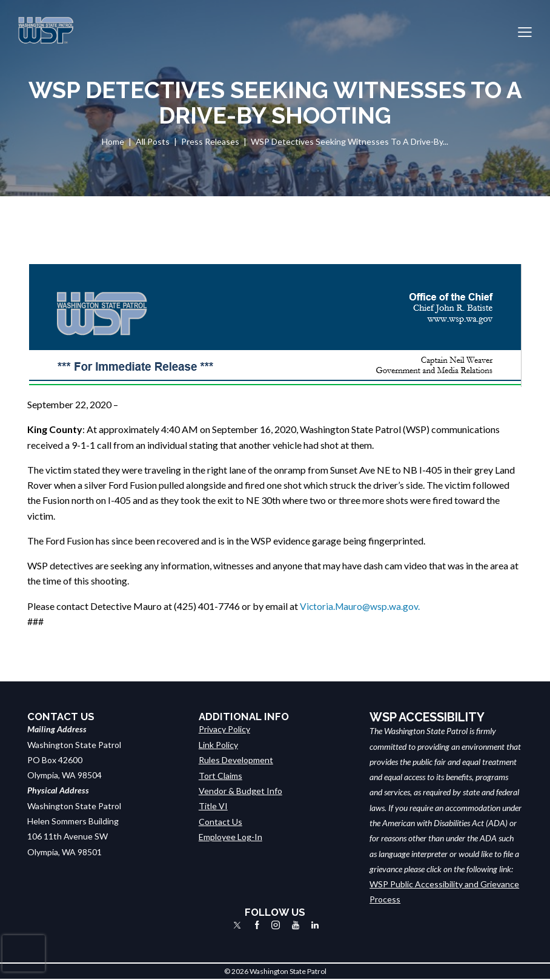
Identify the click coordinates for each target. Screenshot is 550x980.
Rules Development (236, 760)
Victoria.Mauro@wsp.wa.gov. (361, 606)
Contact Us (220, 821)
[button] (525, 31)
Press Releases (210, 141)
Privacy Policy (224, 729)
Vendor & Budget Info (240, 790)
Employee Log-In (230, 836)
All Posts (153, 141)
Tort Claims (220, 775)
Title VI (213, 806)
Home (113, 141)
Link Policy (218, 745)
